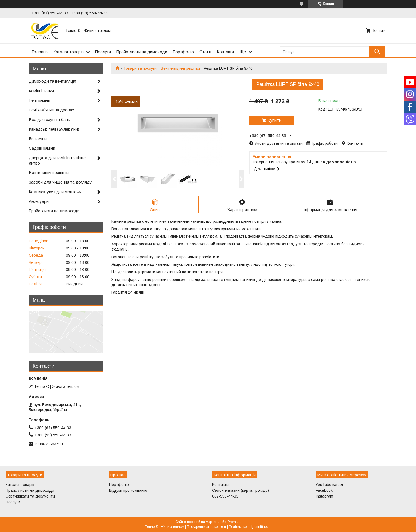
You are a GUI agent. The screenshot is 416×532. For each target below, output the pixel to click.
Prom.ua (234, 522)
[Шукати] (377, 52)
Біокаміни (38, 139)
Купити (274, 120)
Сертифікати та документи (30, 496)
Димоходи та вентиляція (52, 81)
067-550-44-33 (225, 496)
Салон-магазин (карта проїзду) (241, 490)
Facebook (324, 490)
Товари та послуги (140, 68)
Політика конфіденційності (250, 527)
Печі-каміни (39, 100)
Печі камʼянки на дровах (51, 110)
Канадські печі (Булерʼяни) (54, 129)
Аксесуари (39, 201)
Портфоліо (183, 52)
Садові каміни (42, 148)
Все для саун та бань (49, 119)
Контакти (225, 52)
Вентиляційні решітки (180, 68)
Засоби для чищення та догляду (60, 182)
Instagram (324, 496)
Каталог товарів (68, 52)
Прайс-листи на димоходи (142, 52)
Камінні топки (41, 91)
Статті (205, 52)
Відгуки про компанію (128, 490)
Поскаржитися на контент (206, 527)
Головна (40, 52)
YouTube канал (329, 485)
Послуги (103, 52)
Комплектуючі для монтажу (55, 192)
